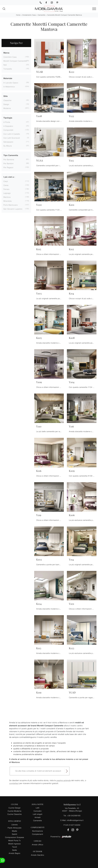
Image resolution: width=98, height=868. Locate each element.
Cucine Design (15, 808)
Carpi (6, 181)
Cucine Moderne (14, 811)
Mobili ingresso (14, 844)
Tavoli (15, 847)
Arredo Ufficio (38, 845)
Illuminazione (38, 831)
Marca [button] (6, 53)
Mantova (7, 197)
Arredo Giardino (38, 855)
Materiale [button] (8, 78)
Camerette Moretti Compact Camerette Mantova (65, 15)
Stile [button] (6, 96)
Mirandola (8, 201)
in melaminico (9, 87)
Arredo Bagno (15, 853)
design (6, 104)
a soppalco (8, 126)
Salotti (14, 834)
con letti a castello (12, 134)
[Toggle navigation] (94, 9)
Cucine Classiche (15, 814)
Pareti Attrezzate (14, 828)
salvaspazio (8, 142)
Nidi (5, 65)
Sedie (15, 850)
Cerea (6, 185)
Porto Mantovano (11, 205)
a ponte (7, 122)
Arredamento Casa (29, 15)
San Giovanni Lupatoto (13, 209)
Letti (38, 808)
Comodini (38, 811)
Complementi (38, 834)
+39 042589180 (74, 816)
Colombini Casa (10, 57)
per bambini (8, 163)
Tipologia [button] (8, 118)
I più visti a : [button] (9, 177)
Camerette (42, 15)
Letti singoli (38, 814)
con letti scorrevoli (12, 138)
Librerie (15, 825)
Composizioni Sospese (15, 837)
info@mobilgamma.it (75, 820)
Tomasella (8, 69)
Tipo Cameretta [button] (11, 155)
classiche (7, 100)
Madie (14, 831)
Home (18, 15)
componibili (8, 130)
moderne (7, 108)
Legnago (7, 193)
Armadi (38, 817)
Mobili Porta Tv (14, 840)
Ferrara (6, 189)
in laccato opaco (11, 83)
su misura (8, 146)
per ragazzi (8, 167)
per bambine (9, 159)
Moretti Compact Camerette (15, 61)
